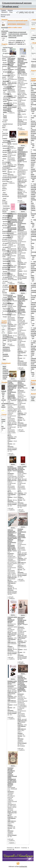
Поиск (33, 29)
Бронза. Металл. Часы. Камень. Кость (4, 187)
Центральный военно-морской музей (4, 99)
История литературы (4, 286)
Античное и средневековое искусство (4, 230)
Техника (4, 295)
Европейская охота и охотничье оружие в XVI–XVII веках (22, 384)
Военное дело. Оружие (4, 291)
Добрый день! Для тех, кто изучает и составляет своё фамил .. (5, 400)
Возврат (5, 338)
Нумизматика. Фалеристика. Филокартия (4, 267)
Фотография (4, 235)
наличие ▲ (21, 44)
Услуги (4, 317)
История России (4, 244)
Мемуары (4, 259)
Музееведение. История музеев (4, 305)
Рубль (33, 400)
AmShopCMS (23, 867)
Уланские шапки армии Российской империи (12, 619)
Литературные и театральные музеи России (4, 75)
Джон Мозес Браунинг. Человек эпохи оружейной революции (22, 620)
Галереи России (4, 121)
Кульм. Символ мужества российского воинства (22, 469)
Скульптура (4, 206)
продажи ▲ (19, 42)
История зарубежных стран (4, 255)
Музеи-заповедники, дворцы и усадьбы (4, 66)
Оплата (5, 335)
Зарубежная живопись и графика (4, 143)
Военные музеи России (4, 83)
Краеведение (4, 261)
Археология (4, 263)
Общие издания (4, 155)
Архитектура (4, 222)
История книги (4, 282)
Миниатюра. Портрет (4, 151)
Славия (11, 32)
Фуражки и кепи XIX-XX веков (12, 682)
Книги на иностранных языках (4, 161)
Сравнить (12, 843)
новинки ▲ (12, 44)
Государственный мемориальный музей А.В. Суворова (4, 90)
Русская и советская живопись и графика (4, 134)
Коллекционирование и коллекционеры (4, 313)
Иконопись (4, 148)
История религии (4, 278)
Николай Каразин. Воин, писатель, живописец (12, 297)
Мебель (4, 174)
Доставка (5, 337)
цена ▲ (11, 42)
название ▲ (20, 40)
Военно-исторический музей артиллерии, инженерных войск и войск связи (18, 34)
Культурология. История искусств (4, 239)
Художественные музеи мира (4, 126)
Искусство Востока (4, 225)
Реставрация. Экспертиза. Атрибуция (4, 217)
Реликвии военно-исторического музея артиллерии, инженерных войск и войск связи (22, 534)
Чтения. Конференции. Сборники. (4, 299)
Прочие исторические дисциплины (4, 273)
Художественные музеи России (4, 49)
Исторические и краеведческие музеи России (4, 57)
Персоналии (4, 309)
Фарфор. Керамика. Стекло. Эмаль (4, 169)
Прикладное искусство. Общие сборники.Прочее (4, 211)
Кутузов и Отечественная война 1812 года (12, 468)
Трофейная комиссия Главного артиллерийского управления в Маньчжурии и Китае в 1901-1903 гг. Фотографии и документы (23, 154)
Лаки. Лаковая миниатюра (4, 194)
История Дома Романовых (4, 249)
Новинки (5, 20)
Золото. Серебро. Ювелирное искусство (4, 179)
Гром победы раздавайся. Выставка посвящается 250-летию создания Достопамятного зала (12, 63)
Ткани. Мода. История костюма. (4, 201)
